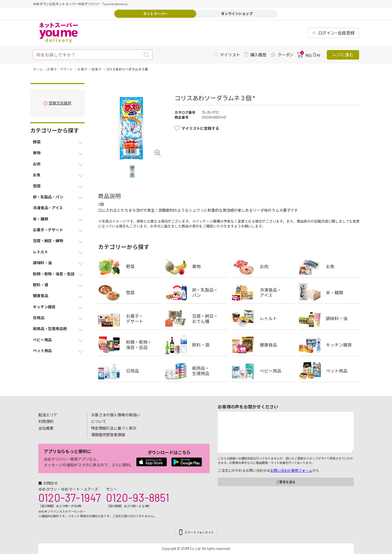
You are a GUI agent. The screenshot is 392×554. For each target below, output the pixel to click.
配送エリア (48, 415)
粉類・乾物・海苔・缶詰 (129, 345)
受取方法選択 (60, 103)
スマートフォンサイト (199, 532)
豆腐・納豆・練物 (196, 319)
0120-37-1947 (69, 497)
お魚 (330, 266)
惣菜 (129, 293)
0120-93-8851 (138, 497)
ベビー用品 (263, 371)
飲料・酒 (196, 345)
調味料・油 (330, 319)
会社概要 (46, 428)
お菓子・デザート (129, 319)
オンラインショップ (237, 14)
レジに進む (343, 55)
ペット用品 (330, 371)
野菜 (129, 266)
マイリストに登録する (200, 128)
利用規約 (46, 421)
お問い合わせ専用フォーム (291, 470)
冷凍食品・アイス (263, 293)
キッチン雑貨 (330, 345)
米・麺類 (330, 293)
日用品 (129, 371)
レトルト (263, 319)
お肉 (263, 266)
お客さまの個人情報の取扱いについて (116, 418)
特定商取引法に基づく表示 (114, 428)
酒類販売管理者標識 (108, 435)
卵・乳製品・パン (196, 293)
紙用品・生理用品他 (196, 371)
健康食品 (263, 345)
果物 (196, 266)
